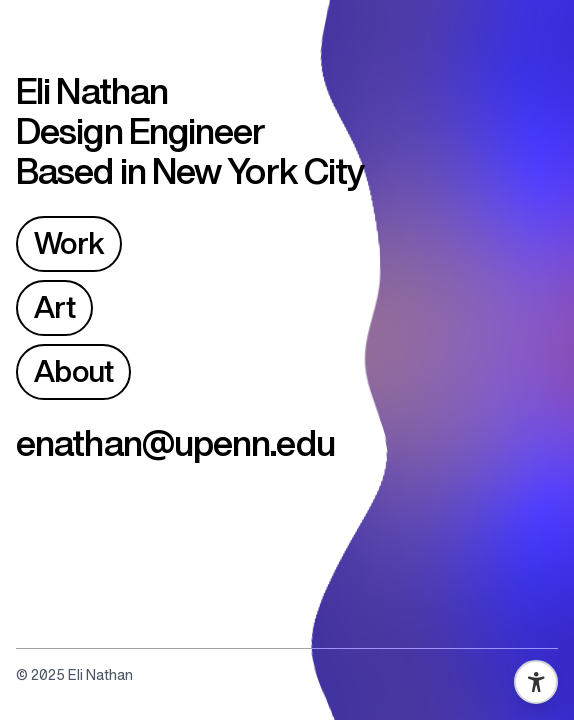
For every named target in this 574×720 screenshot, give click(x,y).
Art (54, 307)
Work (69, 243)
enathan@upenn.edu (175, 443)
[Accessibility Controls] (536, 682)
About (73, 371)
